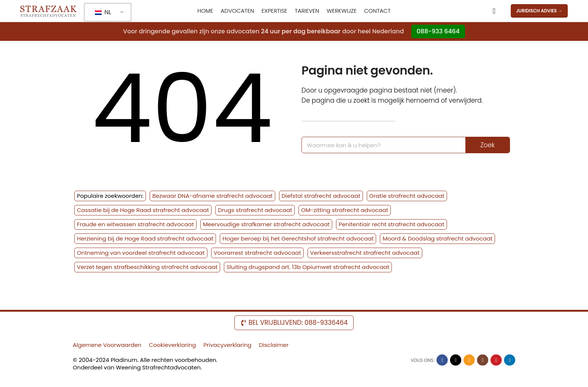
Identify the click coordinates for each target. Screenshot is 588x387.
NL (103, 13)
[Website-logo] (48, 11)
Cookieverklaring (172, 346)
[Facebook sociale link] (442, 361)
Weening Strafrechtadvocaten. (159, 368)
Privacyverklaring (227, 346)
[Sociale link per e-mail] (469, 361)
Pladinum (124, 361)
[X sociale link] (456, 361)
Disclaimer (274, 346)
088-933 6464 (438, 32)
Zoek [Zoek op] (487, 146)
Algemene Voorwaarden (107, 346)
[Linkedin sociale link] (510, 361)
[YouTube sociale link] (496, 361)
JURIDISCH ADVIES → (539, 11)
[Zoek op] (494, 11)
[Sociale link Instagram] (483, 361)
